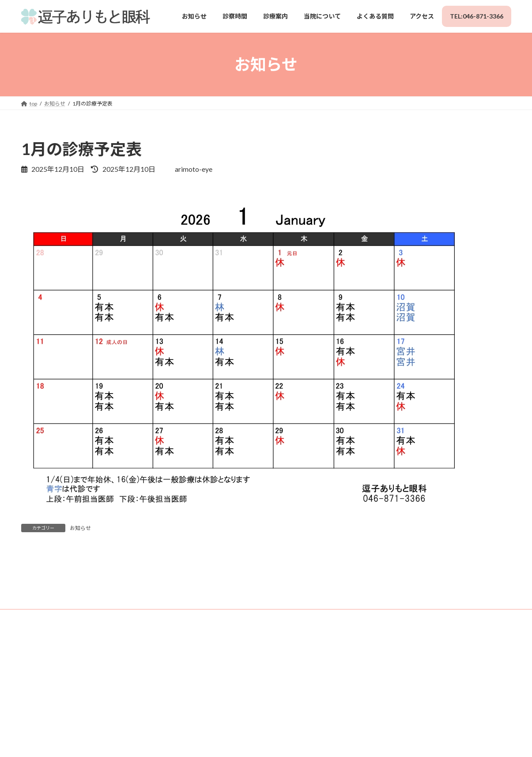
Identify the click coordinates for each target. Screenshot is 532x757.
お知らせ (80, 528)
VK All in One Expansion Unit (329, 740)
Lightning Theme (264, 740)
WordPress (214, 740)
